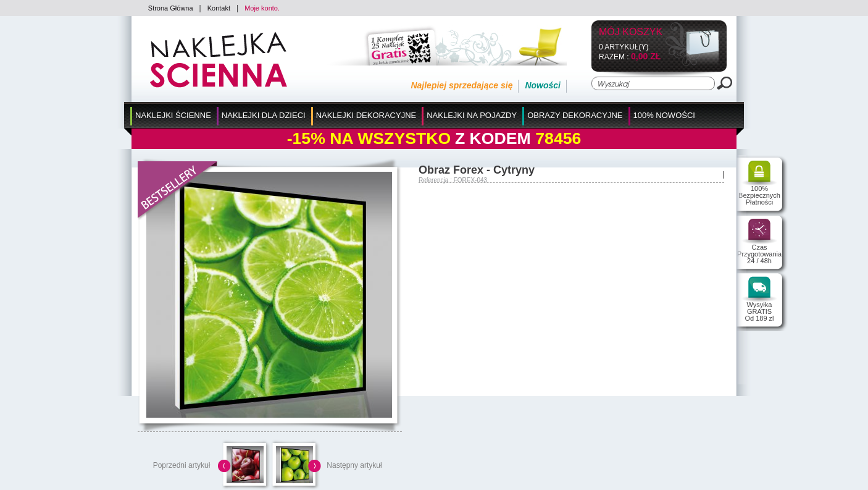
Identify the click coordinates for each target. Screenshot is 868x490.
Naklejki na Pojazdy (472, 115)
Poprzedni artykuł (182, 465)
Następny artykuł (354, 465)
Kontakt (219, 8)
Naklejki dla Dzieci (264, 115)
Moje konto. (262, 8)
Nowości (543, 85)
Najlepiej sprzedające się (461, 85)
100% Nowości (664, 115)
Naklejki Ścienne (173, 115)
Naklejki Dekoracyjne (366, 115)
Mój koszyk (631, 32)
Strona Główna (171, 8)
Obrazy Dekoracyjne (575, 115)
